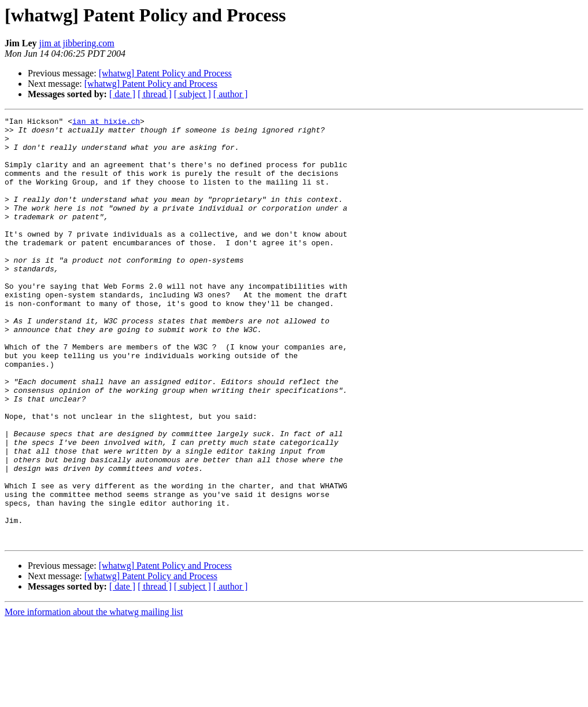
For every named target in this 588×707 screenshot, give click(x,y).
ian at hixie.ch (106, 123)
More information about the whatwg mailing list (94, 697)
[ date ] (122, 94)
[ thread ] (155, 94)
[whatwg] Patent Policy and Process (165, 73)
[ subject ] (193, 94)
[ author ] (231, 94)
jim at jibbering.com (77, 43)
